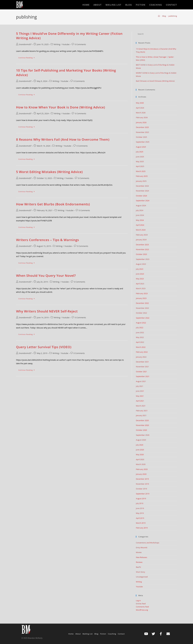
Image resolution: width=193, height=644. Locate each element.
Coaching (112, 634)
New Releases (141, 557)
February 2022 (142, 352)
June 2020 (140, 450)
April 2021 (140, 401)
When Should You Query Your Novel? (46, 275)
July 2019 (140, 503)
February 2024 (142, 235)
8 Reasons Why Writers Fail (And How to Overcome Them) (63, 139)
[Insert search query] (156, 34)
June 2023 (140, 274)
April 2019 (140, 518)
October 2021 (141, 372)
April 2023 (140, 284)
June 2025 (140, 157)
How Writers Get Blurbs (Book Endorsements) (53, 204)
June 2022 (140, 332)
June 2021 (140, 391)
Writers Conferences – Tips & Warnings (48, 240)
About (78, 634)
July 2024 (140, 210)
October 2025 (141, 137)
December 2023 (142, 245)
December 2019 (142, 479)
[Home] (159, 16)
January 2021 (141, 415)
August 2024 (141, 205)
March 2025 (141, 171)
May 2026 (140, 103)
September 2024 (143, 201)
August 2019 (141, 499)
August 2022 (141, 323)
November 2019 (142, 484)
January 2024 (141, 240)
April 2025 (140, 166)
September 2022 (143, 318)
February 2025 (142, 176)
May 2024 (140, 220)
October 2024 (141, 196)
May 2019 (140, 513)
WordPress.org (142, 610)
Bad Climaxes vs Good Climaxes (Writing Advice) (155, 81)
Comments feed (142, 607)
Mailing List (88, 634)
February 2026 (142, 117)
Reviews (139, 562)
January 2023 (141, 298)
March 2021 (141, 406)
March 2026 (141, 113)
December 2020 (142, 420)
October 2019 (141, 489)
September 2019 (143, 494)
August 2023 (141, 264)
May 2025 (140, 161)
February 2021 (142, 411)
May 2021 (140, 396)
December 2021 (142, 362)
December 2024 (142, 186)
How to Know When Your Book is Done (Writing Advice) (61, 107)
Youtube (66, 44)
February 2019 (142, 528)
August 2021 (141, 381)
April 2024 (140, 225)
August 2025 (141, 147)
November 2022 (142, 308)
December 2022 (142, 303)
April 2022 (140, 342)
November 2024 (142, 191)
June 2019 (140, 508)
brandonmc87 (25, 44)
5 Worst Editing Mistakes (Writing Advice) (49, 172)
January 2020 (141, 474)
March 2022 (141, 347)
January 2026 (141, 122)
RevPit (138, 567)
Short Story (140, 572)
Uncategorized (142, 577)
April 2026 (140, 108)
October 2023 (141, 254)
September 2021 (143, 376)
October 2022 (141, 313)
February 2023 (142, 293)
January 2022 (141, 357)
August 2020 (141, 440)
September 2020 (143, 435)
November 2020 (142, 425)
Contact (121, 634)
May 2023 (140, 279)
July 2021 (140, 386)
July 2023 (140, 269)
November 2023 (142, 249)
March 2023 (141, 288)
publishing (173, 16)
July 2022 (140, 328)
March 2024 (141, 230)
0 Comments (80, 44)
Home (71, 634)
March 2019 (141, 523)
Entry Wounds (142, 547)
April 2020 (140, 459)
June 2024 (140, 215)
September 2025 (143, 142)
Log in (138, 601)
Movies (139, 552)
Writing (57, 44)
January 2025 (141, 181)
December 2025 (142, 127)
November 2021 (142, 367)
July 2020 (140, 445)
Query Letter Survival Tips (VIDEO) (44, 347)
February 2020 (142, 469)
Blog (96, 634)
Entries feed (141, 604)
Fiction (103, 634)
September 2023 (143, 259)
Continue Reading (28, 57)
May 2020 (140, 454)
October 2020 (141, 430)
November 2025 (142, 132)
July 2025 (140, 152)
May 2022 (140, 337)
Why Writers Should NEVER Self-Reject (47, 311)
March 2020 (141, 464)
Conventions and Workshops (148, 543)
